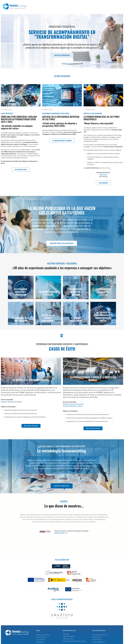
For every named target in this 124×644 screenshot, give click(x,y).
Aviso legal (66, 634)
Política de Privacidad (69, 636)
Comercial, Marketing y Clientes (73, 406)
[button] (17, 528)
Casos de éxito (40, 640)
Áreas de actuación (42, 637)
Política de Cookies (68, 639)
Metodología (40, 642)
